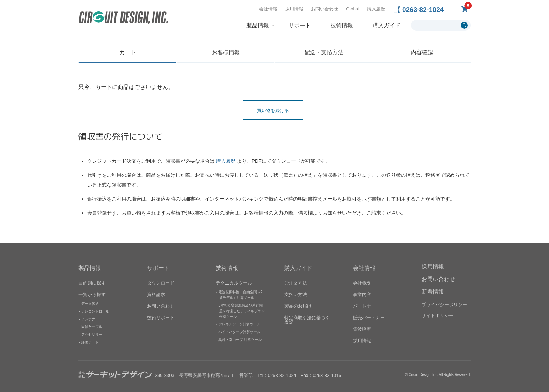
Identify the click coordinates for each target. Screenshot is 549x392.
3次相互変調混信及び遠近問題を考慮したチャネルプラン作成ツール (242, 311)
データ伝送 (90, 303)
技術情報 (342, 26)
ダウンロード (161, 283)
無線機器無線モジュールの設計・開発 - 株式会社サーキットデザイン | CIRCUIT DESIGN (123, 18)
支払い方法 (296, 294)
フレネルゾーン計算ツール (239, 324)
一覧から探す (92, 294)
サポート (300, 26)
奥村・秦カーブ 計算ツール (240, 339)
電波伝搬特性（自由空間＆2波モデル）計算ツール (241, 295)
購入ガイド (387, 26)
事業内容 (362, 294)
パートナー (364, 306)
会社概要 (362, 283)
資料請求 (156, 294)
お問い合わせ (325, 9)
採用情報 (294, 9)
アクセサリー (92, 334)
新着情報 (433, 292)
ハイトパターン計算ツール (239, 332)
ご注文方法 (296, 283)
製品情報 (258, 26)
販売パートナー (369, 317)
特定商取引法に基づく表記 (307, 320)
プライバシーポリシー (444, 305)
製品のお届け (298, 306)
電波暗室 (362, 329)
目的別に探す (92, 283)
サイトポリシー (437, 316)
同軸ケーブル (92, 326)
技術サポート (161, 317)
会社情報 (268, 9)
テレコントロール (95, 311)
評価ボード (90, 342)
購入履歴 (376, 9)
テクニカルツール (234, 283)
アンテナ (88, 319)
